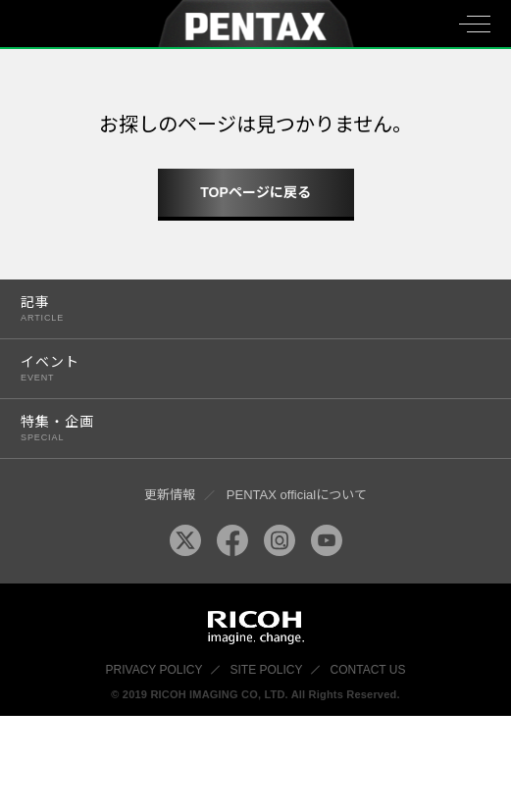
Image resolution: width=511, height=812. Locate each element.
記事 (241, 308)
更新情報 (170, 495)
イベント (241, 368)
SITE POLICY (267, 670)
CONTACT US (368, 670)
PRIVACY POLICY (154, 670)
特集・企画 (241, 428)
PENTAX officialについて (297, 495)
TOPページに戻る (255, 192)
